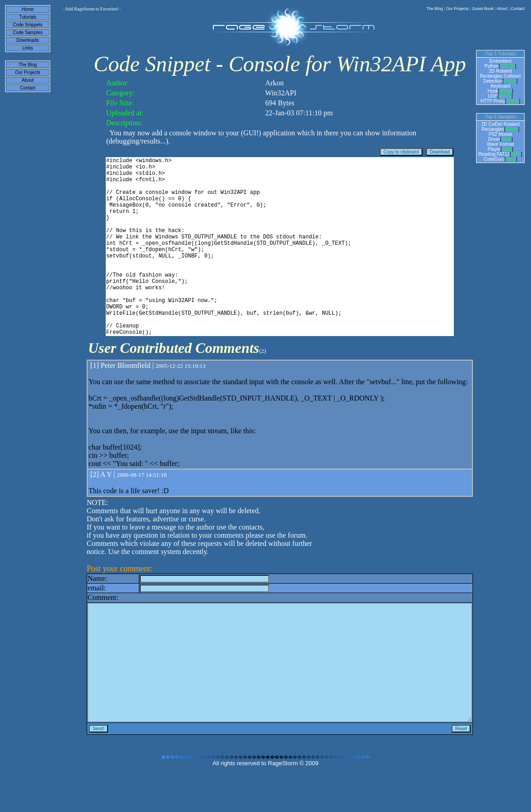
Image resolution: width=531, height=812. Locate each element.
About (502, 9)
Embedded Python (498, 64)
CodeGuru (494, 159)
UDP (493, 96)
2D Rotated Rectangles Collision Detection (500, 76)
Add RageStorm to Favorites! (92, 9)
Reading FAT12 (494, 154)
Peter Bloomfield (126, 404)
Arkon (274, 83)
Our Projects (457, 9)
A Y (106, 512)
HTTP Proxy (493, 101)
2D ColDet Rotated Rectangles (501, 127)
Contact (518, 9)
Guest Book (483, 9)
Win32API (281, 93)
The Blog (434, 9)
